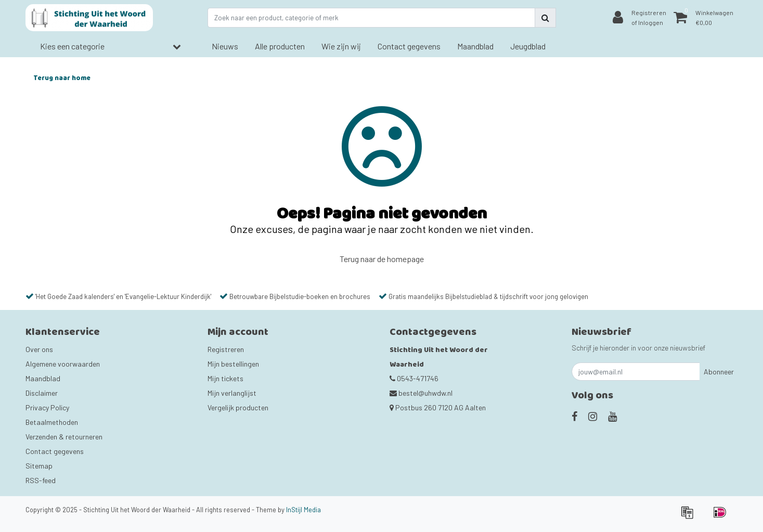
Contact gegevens (55, 451)
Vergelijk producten (238, 407)
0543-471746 (414, 378)
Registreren (226, 349)
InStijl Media (303, 510)
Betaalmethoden (52, 422)
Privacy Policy (47, 407)
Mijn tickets (225, 378)
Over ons (39, 349)
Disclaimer (42, 393)
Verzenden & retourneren (64, 437)
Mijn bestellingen (233, 364)
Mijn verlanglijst (232, 393)
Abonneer (719, 372)
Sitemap (39, 466)
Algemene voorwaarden (63, 364)
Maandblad (43, 378)
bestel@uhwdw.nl (421, 393)
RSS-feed (41, 480)
